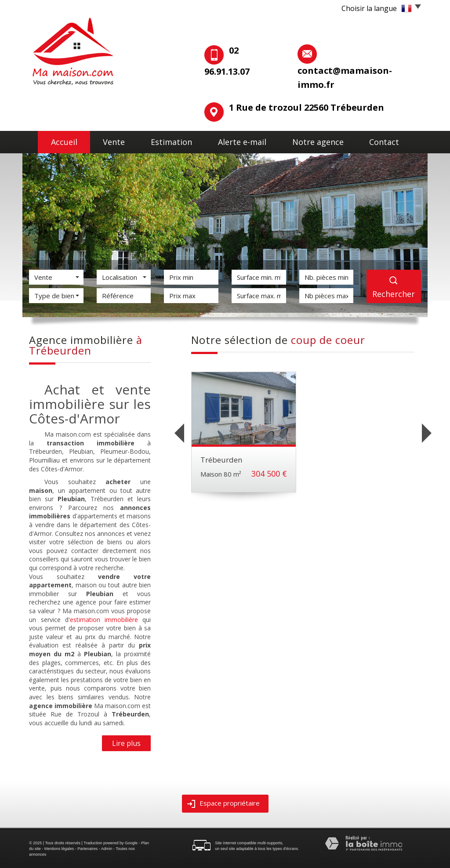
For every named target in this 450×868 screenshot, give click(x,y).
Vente (114, 141)
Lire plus (126, 743)
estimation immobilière (104, 619)
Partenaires (87, 848)
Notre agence (322, 141)
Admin (107, 848)
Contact (391, 141)
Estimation (175, 141)
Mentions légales (59, 848)
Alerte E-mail (247, 141)
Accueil (58, 141)
